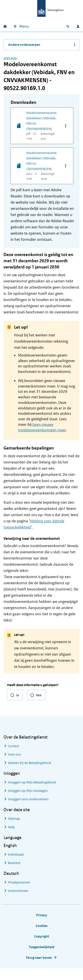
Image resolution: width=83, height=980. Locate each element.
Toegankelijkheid (42, 947)
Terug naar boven (39, 958)
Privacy (42, 915)
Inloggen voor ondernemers (28, 799)
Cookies (42, 926)
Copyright (42, 936)
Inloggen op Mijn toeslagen (28, 791)
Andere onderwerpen (24, 45)
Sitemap (14, 819)
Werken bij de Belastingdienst (30, 763)
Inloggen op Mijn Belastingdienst (32, 782)
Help (11, 827)
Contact (14, 746)
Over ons (14, 754)
